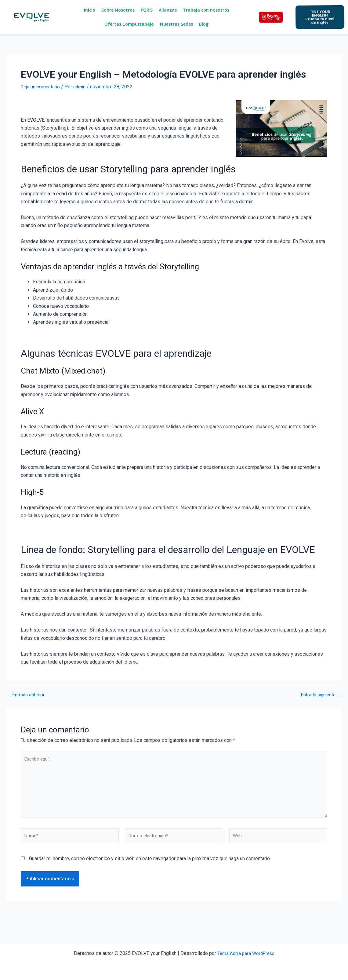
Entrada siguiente (320, 695)
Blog (204, 24)
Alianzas (168, 10)
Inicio (90, 10)
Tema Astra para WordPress (246, 953)
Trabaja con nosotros (206, 10)
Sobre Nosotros (118, 10)
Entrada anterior (26, 695)
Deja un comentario (41, 87)
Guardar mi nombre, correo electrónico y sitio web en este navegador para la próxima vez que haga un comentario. (150, 866)
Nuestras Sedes (176, 24)
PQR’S (147, 10)
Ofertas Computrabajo (129, 24)
